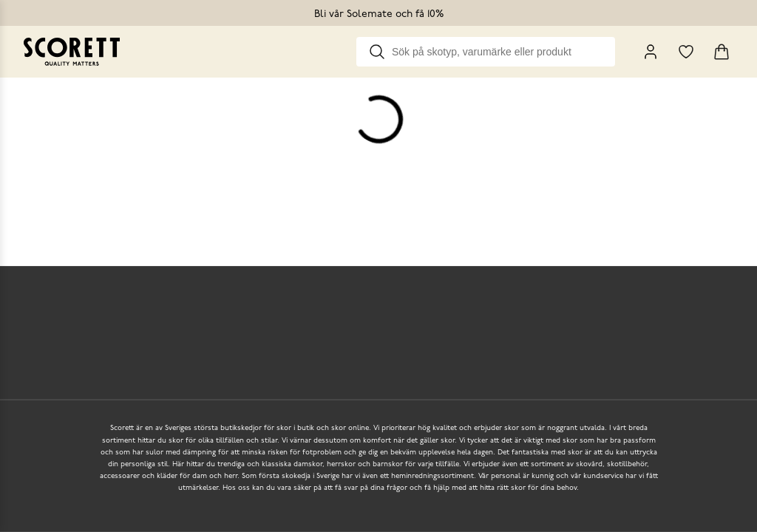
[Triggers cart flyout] (722, 52)
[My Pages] (651, 52)
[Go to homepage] (72, 52)
